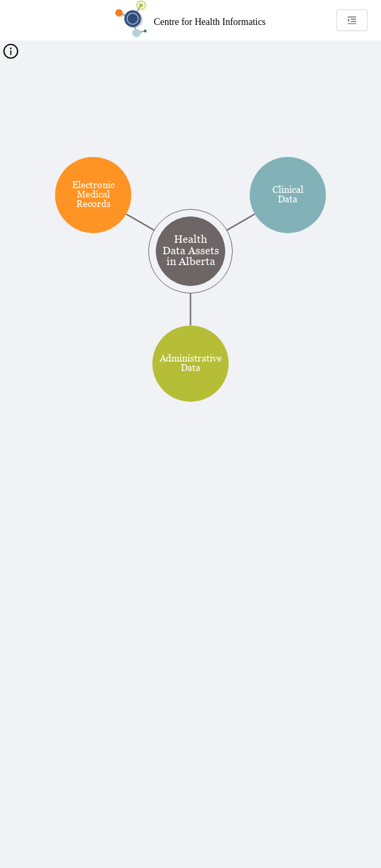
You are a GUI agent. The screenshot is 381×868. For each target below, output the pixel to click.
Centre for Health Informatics (210, 22)
